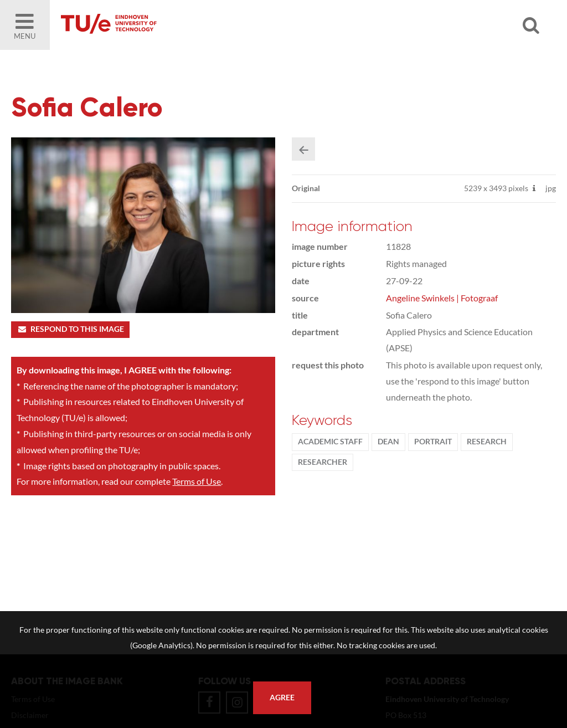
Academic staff (330, 442)
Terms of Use (197, 481)
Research (487, 442)
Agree (282, 698)
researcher (323, 462)
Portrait (433, 442)
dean (388, 442)
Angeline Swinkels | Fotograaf (442, 298)
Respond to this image (70, 329)
